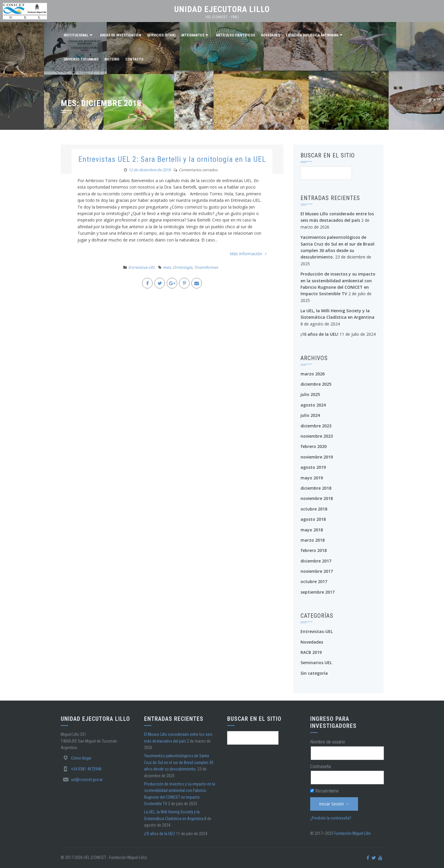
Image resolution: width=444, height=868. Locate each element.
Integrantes (193, 35)
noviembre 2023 (317, 436)
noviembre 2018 (317, 498)
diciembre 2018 (316, 488)
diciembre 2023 (316, 426)
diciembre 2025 (316, 384)
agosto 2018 (313, 519)
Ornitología (182, 267)
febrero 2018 (314, 550)
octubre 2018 (314, 509)
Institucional (76, 35)
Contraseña (320, 767)
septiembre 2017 (318, 592)
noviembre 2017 (317, 571)
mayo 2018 (312, 530)
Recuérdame (324, 791)
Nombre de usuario (328, 742)
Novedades (270, 35)
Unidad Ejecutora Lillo (222, 9)
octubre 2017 (314, 581)
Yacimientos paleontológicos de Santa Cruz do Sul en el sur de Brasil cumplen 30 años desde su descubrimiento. (179, 762)
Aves (167, 267)
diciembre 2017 (316, 561)
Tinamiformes (206, 267)
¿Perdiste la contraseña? (331, 818)
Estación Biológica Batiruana (312, 35)
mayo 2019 (312, 478)
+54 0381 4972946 (86, 769)
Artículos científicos (235, 35)
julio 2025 (310, 394)
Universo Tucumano (81, 59)
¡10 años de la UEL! (319, 334)
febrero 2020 (314, 446)
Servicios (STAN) (161, 35)
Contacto (134, 59)
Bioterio (112, 59)
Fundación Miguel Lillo (353, 833)
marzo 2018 (313, 540)
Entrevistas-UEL (142, 267)
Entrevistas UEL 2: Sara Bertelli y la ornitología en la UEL (172, 159)
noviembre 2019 (317, 457)
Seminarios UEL (316, 663)
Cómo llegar (81, 758)
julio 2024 (310, 415)
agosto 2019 (313, 467)
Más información (248, 254)
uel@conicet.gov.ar (87, 780)
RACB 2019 (311, 652)
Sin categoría (314, 673)
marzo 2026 (313, 374)
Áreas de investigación (121, 35)
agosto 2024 (313, 405)
